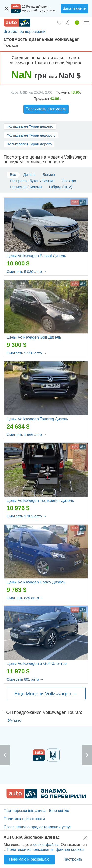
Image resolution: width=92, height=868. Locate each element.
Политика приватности (24, 819)
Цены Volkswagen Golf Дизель (34, 337)
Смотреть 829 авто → (25, 598)
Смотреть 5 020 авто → (27, 271)
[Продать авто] (77, 23)
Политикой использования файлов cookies (46, 850)
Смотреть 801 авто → (25, 679)
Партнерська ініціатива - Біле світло (36, 811)
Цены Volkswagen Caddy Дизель (36, 582)
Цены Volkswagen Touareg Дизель (37, 419)
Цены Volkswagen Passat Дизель (36, 256)
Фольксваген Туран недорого (31, 135)
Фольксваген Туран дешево (30, 126)
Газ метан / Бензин (26, 187)
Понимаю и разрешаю (29, 859)
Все (13, 175)
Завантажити (74, 8)
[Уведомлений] (68, 23)
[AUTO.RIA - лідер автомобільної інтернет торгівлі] (17, 23)
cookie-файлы (46, 845)
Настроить (73, 859)
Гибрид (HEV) (61, 187)
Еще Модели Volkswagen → (46, 694)
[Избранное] (60, 23)
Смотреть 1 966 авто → (27, 435)
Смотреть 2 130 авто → (27, 353)
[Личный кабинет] (87, 23)
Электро (69, 181)
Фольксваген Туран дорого (29, 144)
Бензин (49, 175)
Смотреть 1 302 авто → (27, 516)
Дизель (29, 175)
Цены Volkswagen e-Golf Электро (37, 664)
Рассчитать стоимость (46, 109)
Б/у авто (14, 720)
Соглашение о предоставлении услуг (37, 827)
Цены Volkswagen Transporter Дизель (40, 500)
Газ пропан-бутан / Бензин (32, 181)
